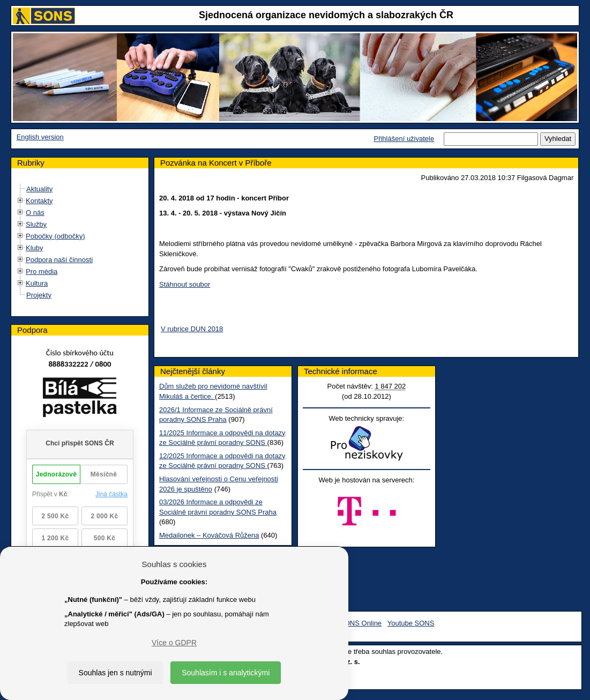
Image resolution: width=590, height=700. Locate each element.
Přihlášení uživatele (404, 139)
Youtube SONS (411, 623)
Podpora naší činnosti (59, 260)
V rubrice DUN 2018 (192, 329)
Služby (36, 224)
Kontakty (39, 201)
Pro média (42, 271)
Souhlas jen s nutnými (115, 673)
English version (40, 137)
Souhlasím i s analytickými (226, 673)
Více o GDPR (174, 643)
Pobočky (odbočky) (55, 236)
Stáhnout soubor (185, 284)
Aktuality (39, 189)
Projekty (39, 295)
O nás (35, 213)
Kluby (35, 248)
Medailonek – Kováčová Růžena (209, 535)
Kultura (37, 283)
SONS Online (361, 623)
